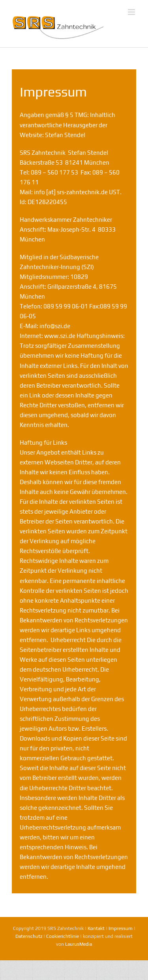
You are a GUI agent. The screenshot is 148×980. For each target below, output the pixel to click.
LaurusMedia (79, 944)
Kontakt (96, 928)
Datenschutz (29, 936)
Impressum (121, 928)
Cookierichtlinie (63, 936)
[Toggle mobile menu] (132, 12)
